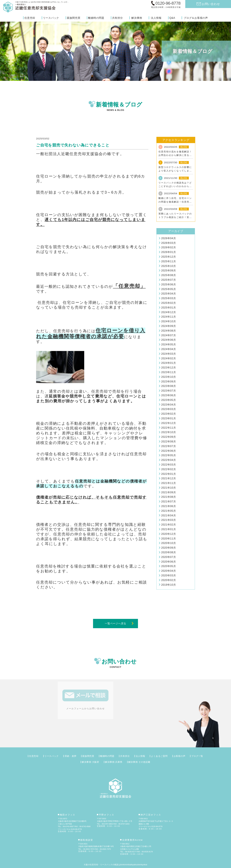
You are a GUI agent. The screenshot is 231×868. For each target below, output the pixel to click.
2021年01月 (169, 529)
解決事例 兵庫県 (114, 762)
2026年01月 (169, 252)
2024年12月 (169, 312)
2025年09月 (169, 271)
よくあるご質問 (159, 756)
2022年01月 (169, 474)
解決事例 (137, 18)
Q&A (172, 18)
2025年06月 (169, 284)
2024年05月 (169, 344)
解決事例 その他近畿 (139, 762)
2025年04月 (169, 294)
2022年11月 (169, 428)
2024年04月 (169, 349)
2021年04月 (169, 515)
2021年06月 (169, 506)
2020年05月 (169, 566)
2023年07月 (169, 391)
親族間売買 (74, 18)
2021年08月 (169, 497)
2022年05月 (169, 455)
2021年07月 (169, 502)
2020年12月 (169, 534)
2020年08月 (169, 552)
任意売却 (30, 18)
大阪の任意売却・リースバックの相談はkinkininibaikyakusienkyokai (116, 865)
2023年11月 (169, 372)
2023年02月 (169, 414)
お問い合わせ (211, 4)
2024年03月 (169, 354)
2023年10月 (169, 377)
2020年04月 (169, 571)
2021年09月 (169, 492)
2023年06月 (169, 395)
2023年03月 (169, 409)
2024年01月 (169, 363)
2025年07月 (169, 280)
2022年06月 (169, 451)
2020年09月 (169, 548)
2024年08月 (169, 331)
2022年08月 (169, 442)
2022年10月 (169, 432)
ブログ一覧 (197, 756)
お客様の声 (180, 756)
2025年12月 (169, 257)
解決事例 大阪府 (90, 762)
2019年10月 (169, 585)
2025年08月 (169, 275)
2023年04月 (169, 405)
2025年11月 (169, 261)
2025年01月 (169, 308)
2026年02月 (169, 247)
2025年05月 (169, 289)
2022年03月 (169, 465)
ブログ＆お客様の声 (196, 18)
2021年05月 (169, 511)
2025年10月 (169, 266)
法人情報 (156, 18)
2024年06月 (169, 340)
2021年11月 (169, 483)
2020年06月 (169, 562)
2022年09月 (169, 437)
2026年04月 (169, 238)
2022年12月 (169, 423)
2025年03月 (169, 298)
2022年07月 (169, 446)
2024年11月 (169, 317)
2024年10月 (169, 321)
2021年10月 (169, 488)
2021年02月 (169, 525)
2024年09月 (169, 326)
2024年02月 (169, 358)
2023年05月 (169, 400)
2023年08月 (169, 386)
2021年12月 (169, 478)
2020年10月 (169, 543)
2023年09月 (169, 382)
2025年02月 (169, 303)
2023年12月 (169, 368)
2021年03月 (169, 520)
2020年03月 (169, 575)
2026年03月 (169, 243)
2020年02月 (169, 580)
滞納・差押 (70, 756)
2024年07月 (169, 335)
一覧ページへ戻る (116, 623)
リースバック (51, 18)
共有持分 (118, 18)
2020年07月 (169, 557)
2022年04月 (169, 460)
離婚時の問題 (96, 18)
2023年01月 (169, 418)
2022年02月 (169, 469)
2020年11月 (169, 539)
